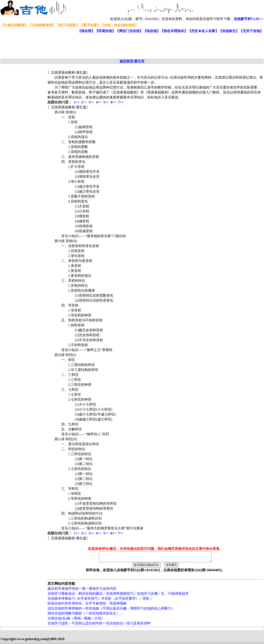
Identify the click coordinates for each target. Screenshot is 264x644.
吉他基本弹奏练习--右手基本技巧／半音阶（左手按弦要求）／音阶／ (100, 600)
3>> (91, 102)
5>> (106, 102)
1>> (77, 102)
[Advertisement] (105, 46)
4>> (99, 102)
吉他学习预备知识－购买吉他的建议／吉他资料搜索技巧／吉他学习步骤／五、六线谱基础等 (118, 595)
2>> (84, 102)
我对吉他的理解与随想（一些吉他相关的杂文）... (85, 615)
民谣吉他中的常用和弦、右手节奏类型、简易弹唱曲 (87, 605)
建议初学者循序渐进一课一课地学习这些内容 (82, 590)
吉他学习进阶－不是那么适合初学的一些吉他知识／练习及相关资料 (99, 625)
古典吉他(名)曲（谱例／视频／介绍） (76, 620)
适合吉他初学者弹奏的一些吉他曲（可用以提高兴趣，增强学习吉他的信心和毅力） (111, 610)
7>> (121, 102)
